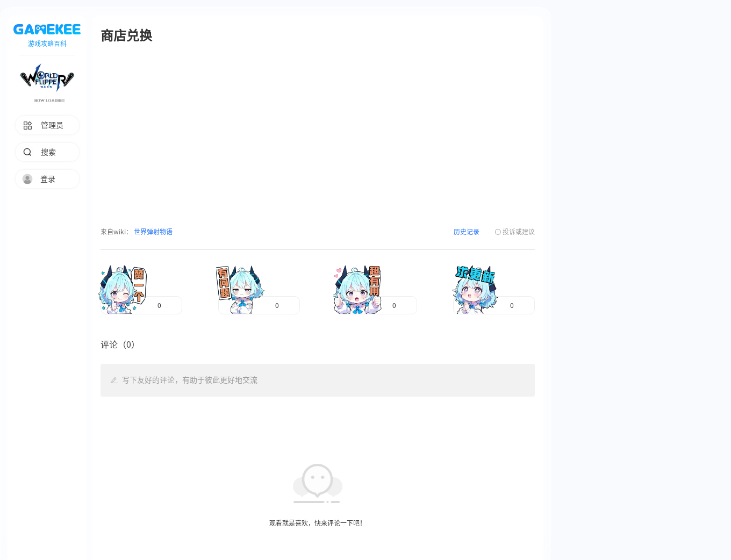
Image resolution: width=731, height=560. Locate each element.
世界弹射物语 (152, 232)
